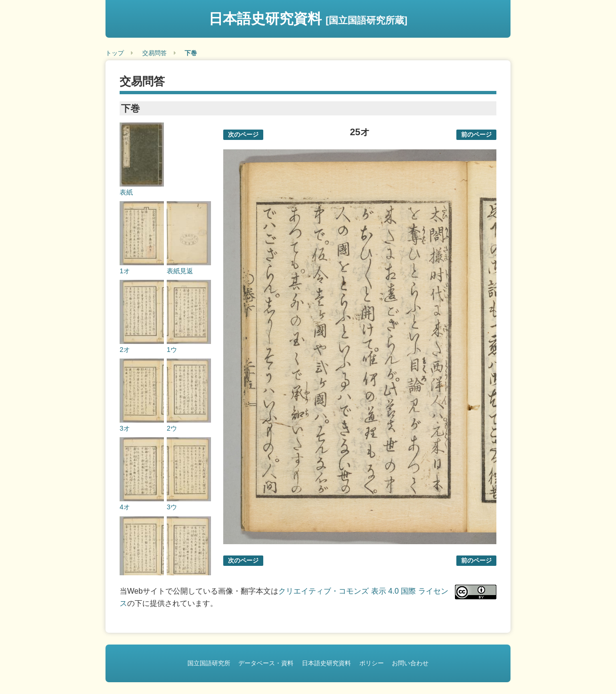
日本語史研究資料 (308, 19)
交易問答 (154, 53)
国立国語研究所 (209, 663)
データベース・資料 (266, 663)
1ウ (172, 350)
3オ (125, 428)
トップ (115, 53)
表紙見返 (180, 271)
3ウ (172, 507)
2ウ (172, 428)
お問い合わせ (410, 663)
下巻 (191, 53)
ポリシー (372, 663)
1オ (125, 271)
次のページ (243, 135)
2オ (125, 350)
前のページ (476, 135)
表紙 (126, 192)
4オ (125, 507)
